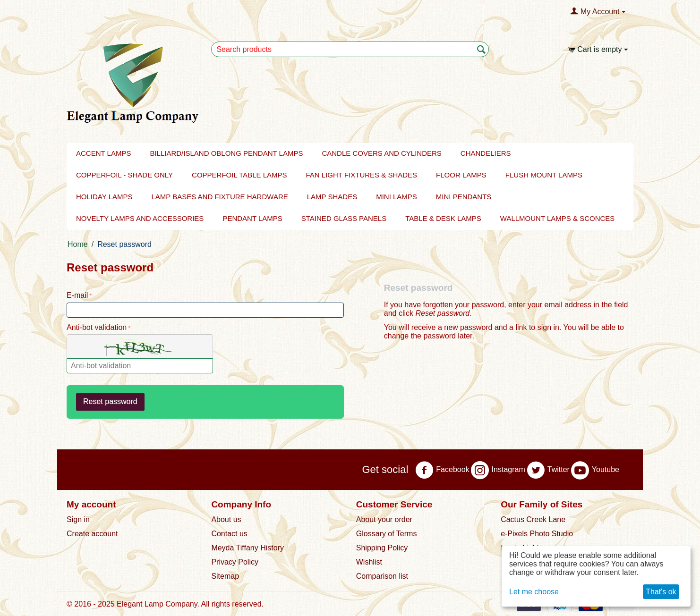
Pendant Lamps (252, 218)
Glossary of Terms (387, 534)
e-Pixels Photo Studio (537, 534)
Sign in (78, 519)
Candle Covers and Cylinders (381, 153)
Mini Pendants (464, 197)
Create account (92, 534)
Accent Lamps (103, 153)
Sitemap (225, 576)
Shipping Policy (382, 548)
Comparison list (382, 576)
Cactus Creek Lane (533, 519)
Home (78, 244)
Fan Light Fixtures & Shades (362, 175)
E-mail (77, 295)
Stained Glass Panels (344, 218)
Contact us (229, 534)
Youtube (595, 470)
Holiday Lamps (104, 197)
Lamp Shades (332, 197)
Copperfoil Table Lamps (239, 175)
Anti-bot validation (97, 327)
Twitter (548, 470)
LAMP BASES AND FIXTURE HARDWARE (220, 197)
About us (226, 519)
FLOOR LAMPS (461, 175)
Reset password (110, 401)
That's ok (661, 592)
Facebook (442, 470)
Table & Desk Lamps (443, 218)
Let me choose (534, 592)
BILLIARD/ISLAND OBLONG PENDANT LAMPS (226, 153)
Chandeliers (486, 153)
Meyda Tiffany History (248, 548)
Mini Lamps (397, 197)
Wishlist (369, 562)
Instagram (498, 470)
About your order (384, 519)
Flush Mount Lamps (544, 175)
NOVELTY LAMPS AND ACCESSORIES (140, 218)
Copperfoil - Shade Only (124, 175)
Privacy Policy (235, 562)
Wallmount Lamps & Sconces (558, 218)
